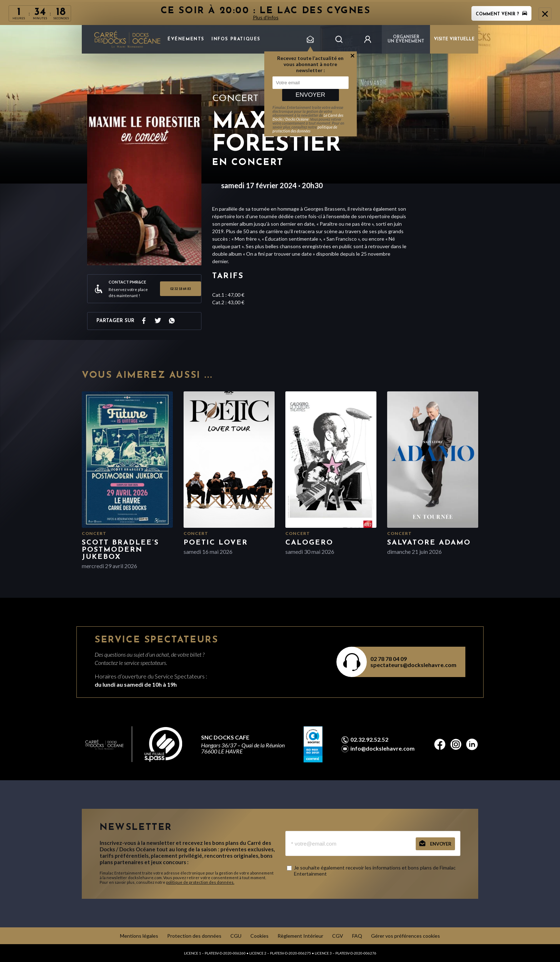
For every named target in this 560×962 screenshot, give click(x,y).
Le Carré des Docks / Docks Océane (308, 117)
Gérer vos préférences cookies (406, 936)
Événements (186, 39)
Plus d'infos (266, 17)
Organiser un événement (406, 39)
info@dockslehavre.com (382, 748)
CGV (338, 936)
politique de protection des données (305, 129)
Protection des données (194, 936)
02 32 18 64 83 (180, 289)
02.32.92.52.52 (369, 740)
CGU (236, 936)
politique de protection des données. (200, 882)
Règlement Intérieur (300, 936)
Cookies (259, 936)
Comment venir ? (501, 14)
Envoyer (310, 95)
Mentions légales (139, 936)
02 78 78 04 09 (389, 659)
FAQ (357, 936)
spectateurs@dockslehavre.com (413, 665)
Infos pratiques (236, 39)
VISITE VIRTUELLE (454, 39)
